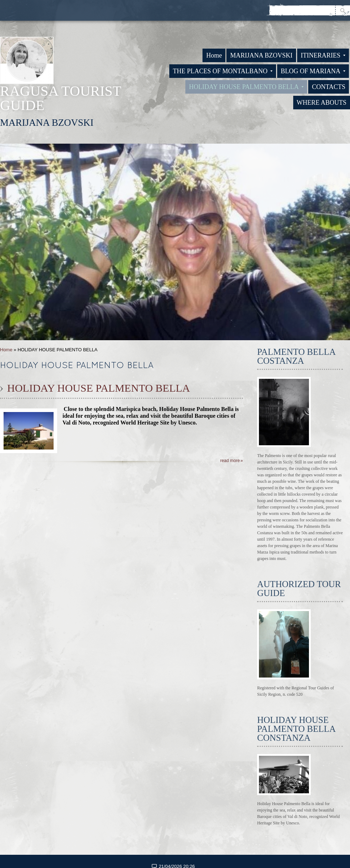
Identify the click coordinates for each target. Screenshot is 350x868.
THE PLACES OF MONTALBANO (223, 71)
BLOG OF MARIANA (313, 71)
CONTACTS (329, 87)
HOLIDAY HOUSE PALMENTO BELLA (246, 87)
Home (214, 55)
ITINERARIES (323, 55)
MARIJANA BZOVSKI (261, 55)
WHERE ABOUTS (322, 103)
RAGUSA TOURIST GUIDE (61, 98)
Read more (230, 461)
